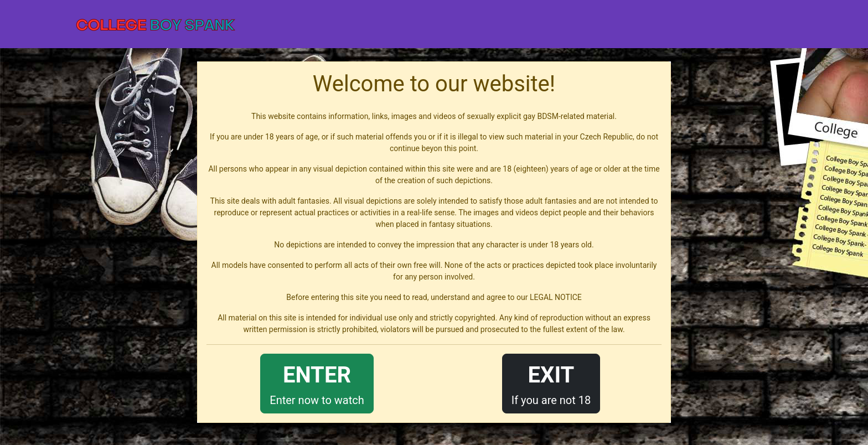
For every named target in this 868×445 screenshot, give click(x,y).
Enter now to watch (317, 383)
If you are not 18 (551, 383)
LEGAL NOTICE (556, 297)
